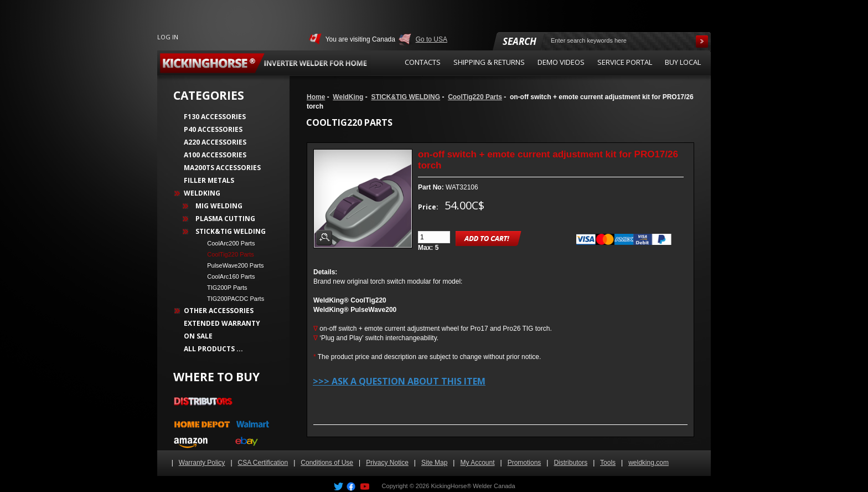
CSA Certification (263, 463)
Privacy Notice (387, 463)
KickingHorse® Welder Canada (473, 486)
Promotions (525, 463)
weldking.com (649, 463)
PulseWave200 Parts (232, 265)
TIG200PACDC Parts (232, 299)
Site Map (434, 463)
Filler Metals (209, 180)
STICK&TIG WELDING (405, 97)
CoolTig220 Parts (475, 97)
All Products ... (213, 349)
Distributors (570, 463)
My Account (477, 463)
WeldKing (348, 97)
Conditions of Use (327, 463)
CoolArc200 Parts (228, 243)
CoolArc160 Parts (228, 276)
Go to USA (432, 39)
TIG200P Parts (224, 288)
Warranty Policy (202, 463)
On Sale (198, 336)
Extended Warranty (222, 323)
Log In (168, 37)
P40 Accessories (213, 129)
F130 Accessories (215, 117)
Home (316, 97)
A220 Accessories (215, 142)
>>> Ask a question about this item (399, 381)
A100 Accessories (215, 155)
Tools (608, 463)
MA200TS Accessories (222, 168)
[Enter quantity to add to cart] (434, 237)
